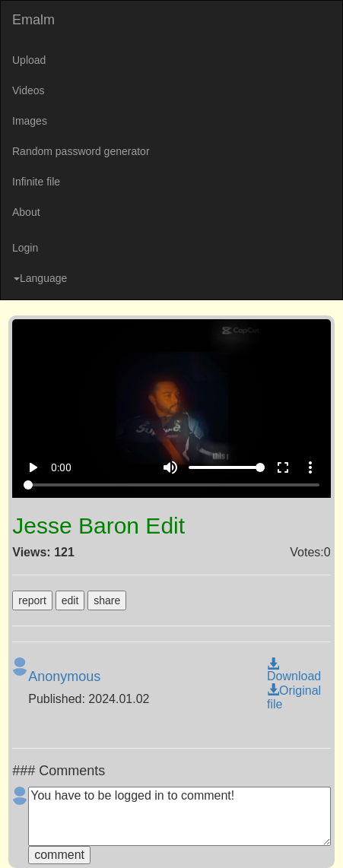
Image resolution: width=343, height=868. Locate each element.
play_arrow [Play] (33, 467)
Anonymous (64, 676)
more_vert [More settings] (310, 467)
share (107, 600)
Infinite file (36, 182)
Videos (29, 90)
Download (294, 670)
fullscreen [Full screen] (283, 467)
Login (25, 248)
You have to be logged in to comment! (179, 816)
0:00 (61, 467)
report (32, 600)
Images (30, 121)
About (26, 212)
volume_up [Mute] (170, 467)
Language (40, 278)
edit (70, 600)
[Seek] (172, 485)
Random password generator (81, 151)
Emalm (33, 20)
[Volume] (227, 467)
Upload (29, 60)
